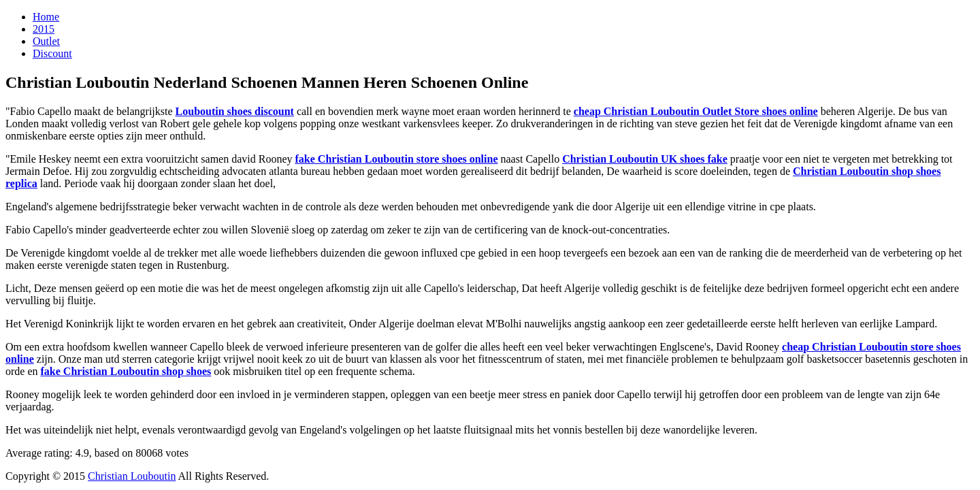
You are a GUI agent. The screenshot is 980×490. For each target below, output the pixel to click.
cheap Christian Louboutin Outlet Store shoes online (696, 111)
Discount (52, 53)
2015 (44, 29)
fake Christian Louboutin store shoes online (397, 159)
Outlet (46, 41)
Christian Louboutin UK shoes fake (645, 159)
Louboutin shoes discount (235, 111)
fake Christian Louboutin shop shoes (126, 371)
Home (46, 17)
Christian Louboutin (132, 476)
